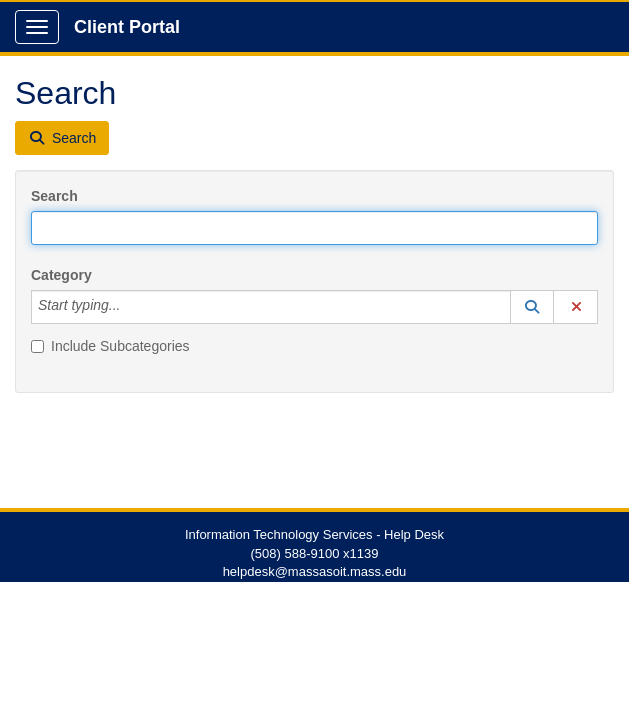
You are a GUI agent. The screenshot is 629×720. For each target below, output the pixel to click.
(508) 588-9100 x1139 (315, 553)
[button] (532, 307)
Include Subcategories (110, 346)
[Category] (131, 307)
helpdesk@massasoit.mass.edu (315, 571)
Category (61, 275)
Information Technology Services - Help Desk (314, 534)
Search (54, 196)
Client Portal (127, 27)
